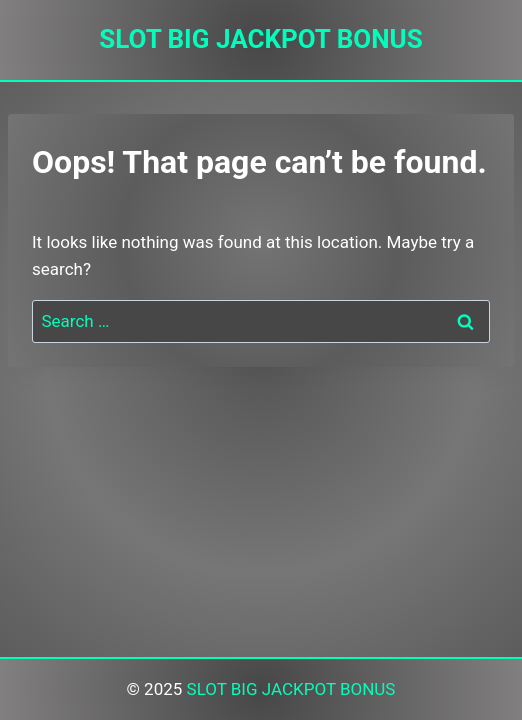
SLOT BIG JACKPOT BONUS (291, 689)
